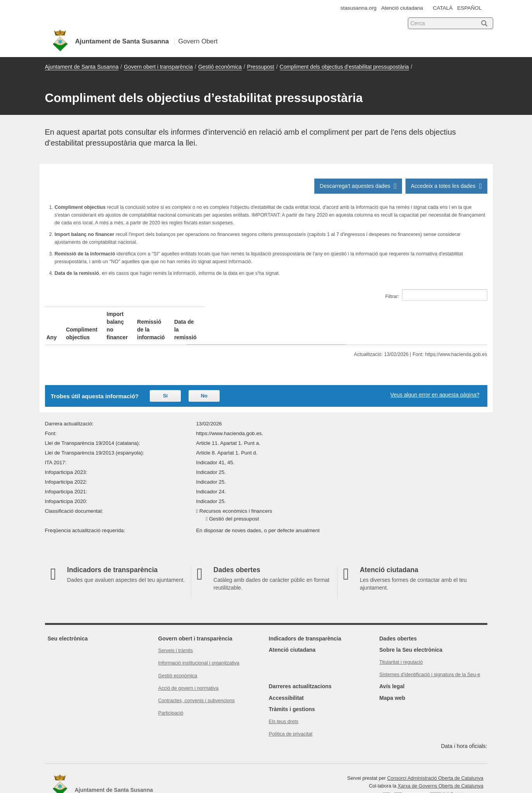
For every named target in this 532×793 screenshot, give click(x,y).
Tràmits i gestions (292, 686)
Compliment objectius (104, 314)
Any (52, 314)
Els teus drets (284, 698)
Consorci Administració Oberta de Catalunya (435, 755)
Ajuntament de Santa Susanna (82, 67)
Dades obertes (398, 615)
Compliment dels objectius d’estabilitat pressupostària (344, 67)
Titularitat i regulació (401, 639)
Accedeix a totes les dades (446, 186)
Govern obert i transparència (158, 67)
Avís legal (392, 663)
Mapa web (393, 675)
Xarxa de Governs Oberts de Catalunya (441, 763)
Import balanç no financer (207, 314)
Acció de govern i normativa (188, 665)
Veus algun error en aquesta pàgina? (435, 371)
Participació (171, 690)
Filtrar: (436, 295)
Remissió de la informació (321, 314)
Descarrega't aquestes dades (358, 186)
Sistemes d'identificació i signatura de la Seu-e (430, 651)
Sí (165, 372)
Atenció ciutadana (402, 8)
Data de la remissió (426, 314)
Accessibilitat (286, 675)
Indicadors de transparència (305, 615)
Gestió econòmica (220, 67)
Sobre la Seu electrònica (411, 626)
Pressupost (261, 67)
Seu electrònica (68, 615)
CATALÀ (443, 8)
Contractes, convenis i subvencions (197, 677)
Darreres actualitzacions (300, 663)
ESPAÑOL (469, 8)
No (204, 372)
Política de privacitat (291, 711)
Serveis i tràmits (176, 627)
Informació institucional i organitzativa (199, 640)
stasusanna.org (358, 8)
